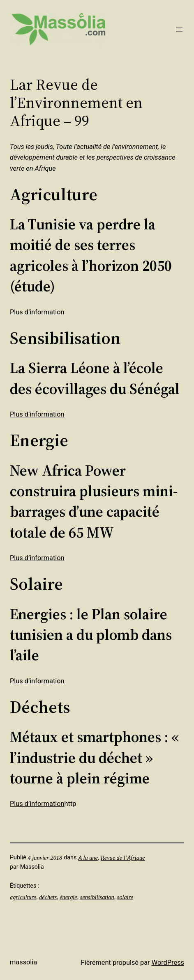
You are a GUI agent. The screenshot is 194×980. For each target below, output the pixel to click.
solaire (125, 897)
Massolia (23, 962)
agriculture (23, 897)
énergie (68, 897)
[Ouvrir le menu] (179, 30)
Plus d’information (37, 312)
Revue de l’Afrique (123, 858)
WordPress (168, 963)
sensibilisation (97, 897)
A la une (88, 858)
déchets (48, 897)
